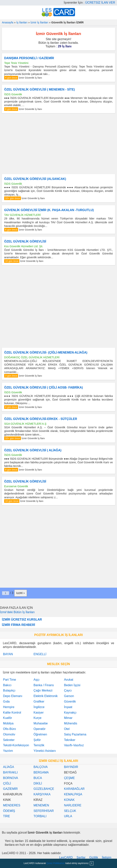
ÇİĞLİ (7, 783)
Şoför (37, 740)
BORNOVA (11, 778)
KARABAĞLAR (74, 789)
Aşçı (36, 680)
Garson (69, 696)
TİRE (6, 816)
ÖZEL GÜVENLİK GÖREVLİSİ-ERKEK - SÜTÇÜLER (41, 419)
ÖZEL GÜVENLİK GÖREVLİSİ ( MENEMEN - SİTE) (40, 89)
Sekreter (9, 740)
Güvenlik (70, 701)
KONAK (69, 800)
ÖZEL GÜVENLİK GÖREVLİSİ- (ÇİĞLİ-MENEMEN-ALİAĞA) (46, 353)
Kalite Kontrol (12, 713)
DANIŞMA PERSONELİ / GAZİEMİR (29, 58)
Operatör (39, 729)
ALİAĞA (9, 767)
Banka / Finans (44, 685)
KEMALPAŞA (73, 794)
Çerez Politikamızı (56, 863)
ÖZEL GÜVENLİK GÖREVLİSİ (25, 241)
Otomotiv (9, 734)
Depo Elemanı (13, 696)
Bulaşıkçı (9, 690)
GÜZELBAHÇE (44, 789)
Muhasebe (41, 723)
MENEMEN (41, 805)
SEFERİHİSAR (44, 811)
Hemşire (9, 707)
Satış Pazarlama (75, 734)
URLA (68, 816)
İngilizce (39, 707)
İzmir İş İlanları (39, 22)
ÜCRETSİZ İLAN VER (100, 3)
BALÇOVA (40, 767)
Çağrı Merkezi (43, 690)
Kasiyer (38, 713)
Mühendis (71, 723)
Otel (67, 729)
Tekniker (70, 740)
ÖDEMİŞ (9, 811)
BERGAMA (41, 772)
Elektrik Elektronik (45, 696)
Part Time (9, 680)
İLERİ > (21, 593)
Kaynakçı (70, 713)
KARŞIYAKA (42, 794)
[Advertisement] (58, 144)
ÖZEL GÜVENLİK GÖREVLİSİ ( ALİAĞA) (33, 450)
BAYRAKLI (10, 772)
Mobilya (8, 723)
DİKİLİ (38, 783)
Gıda (6, 701)
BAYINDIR (71, 767)
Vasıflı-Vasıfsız (74, 745)
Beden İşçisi (72, 685)
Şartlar (81, 857)
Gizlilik (94, 857)
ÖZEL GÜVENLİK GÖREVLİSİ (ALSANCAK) (35, 179)
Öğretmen (40, 734)
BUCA (38, 778)
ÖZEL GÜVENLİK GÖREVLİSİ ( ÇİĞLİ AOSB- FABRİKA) (43, 387)
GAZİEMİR (10, 789)
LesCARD (66, 857)
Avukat (69, 680)
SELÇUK (70, 811)
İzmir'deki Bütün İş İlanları (17, 612)
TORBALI (40, 816)
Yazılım (8, 751)
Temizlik (39, 745)
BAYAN (8, 654)
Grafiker (39, 701)
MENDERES (12, 805)
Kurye (37, 718)
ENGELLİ (40, 654)
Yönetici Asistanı (45, 751)
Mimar (68, 718)
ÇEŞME (69, 778)
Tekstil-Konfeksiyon (16, 745)
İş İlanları (22, 22)
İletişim (107, 857)
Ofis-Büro (9, 729)
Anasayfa (8, 22)
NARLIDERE (73, 805)
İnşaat (68, 707)
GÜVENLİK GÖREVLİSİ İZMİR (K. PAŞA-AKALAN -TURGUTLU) (49, 210)
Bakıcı (7, 685)
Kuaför (8, 718)
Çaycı (68, 690)
